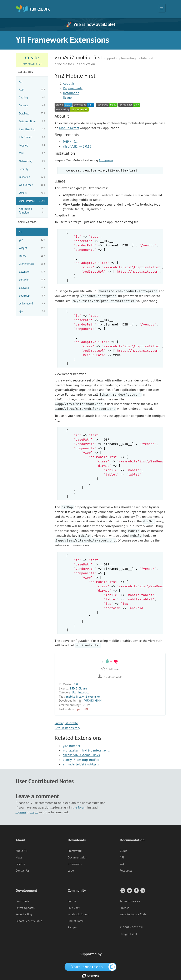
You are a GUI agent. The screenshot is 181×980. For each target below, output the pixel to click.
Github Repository (67, 728)
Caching (32, 98)
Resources (126, 871)
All (21, 82)
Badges (72, 927)
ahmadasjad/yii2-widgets (81, 764)
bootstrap (32, 296)
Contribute (22, 901)
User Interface (32, 201)
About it (69, 83)
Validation (32, 177)
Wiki (123, 864)
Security (32, 169)
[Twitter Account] (129, 890)
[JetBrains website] (91, 975)
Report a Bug (24, 914)
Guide (124, 851)
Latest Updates (25, 908)
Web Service (32, 185)
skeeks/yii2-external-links (81, 755)
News (19, 857)
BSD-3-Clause (78, 688)
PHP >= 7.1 (70, 142)
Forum (72, 901)
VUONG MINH (90, 701)
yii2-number (72, 746)
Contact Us (22, 871)
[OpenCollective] (90, 966)
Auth (32, 90)
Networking (32, 161)
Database (32, 113)
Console (32, 105)
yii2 (32, 240)
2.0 (76, 684)
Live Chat (74, 908)
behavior (32, 280)
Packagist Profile (66, 723)
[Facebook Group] (136, 890)
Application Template (32, 211)
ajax (32, 311)
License (20, 864)
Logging (32, 145)
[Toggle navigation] (162, 8)
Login (34, 812)
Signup (21, 812)
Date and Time (32, 121)
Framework (75, 851)
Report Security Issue (29, 921)
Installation (71, 93)
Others (32, 193)
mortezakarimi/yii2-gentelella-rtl (86, 750)
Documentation (77, 857)
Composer (106, 160)
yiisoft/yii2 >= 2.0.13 (77, 146)
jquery (32, 256)
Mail (32, 153)
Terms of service (130, 901)
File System (32, 137)
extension (32, 272)
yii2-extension (91, 697)
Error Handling (32, 129)
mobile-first (74, 697)
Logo (71, 871)
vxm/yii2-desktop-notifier (81, 760)
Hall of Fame (76, 921)
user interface (32, 264)
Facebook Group (78, 914)
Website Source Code (133, 914)
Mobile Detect (69, 128)
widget (32, 248)
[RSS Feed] (143, 890)
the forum (79, 807)
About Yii (22, 851)
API (122, 857)
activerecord (32, 304)
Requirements (73, 88)
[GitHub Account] (123, 890)
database (32, 288)
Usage (67, 97)
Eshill (134, 934)
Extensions (75, 864)
